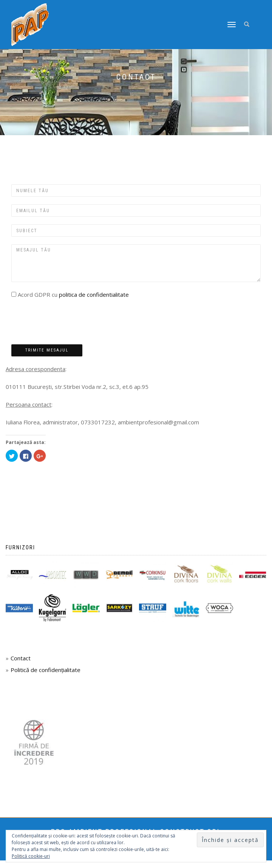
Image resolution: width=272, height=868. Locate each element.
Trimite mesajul (47, 350)
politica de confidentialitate (94, 294)
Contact (21, 658)
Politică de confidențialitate (46, 670)
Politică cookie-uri (31, 856)
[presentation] (69, 322)
